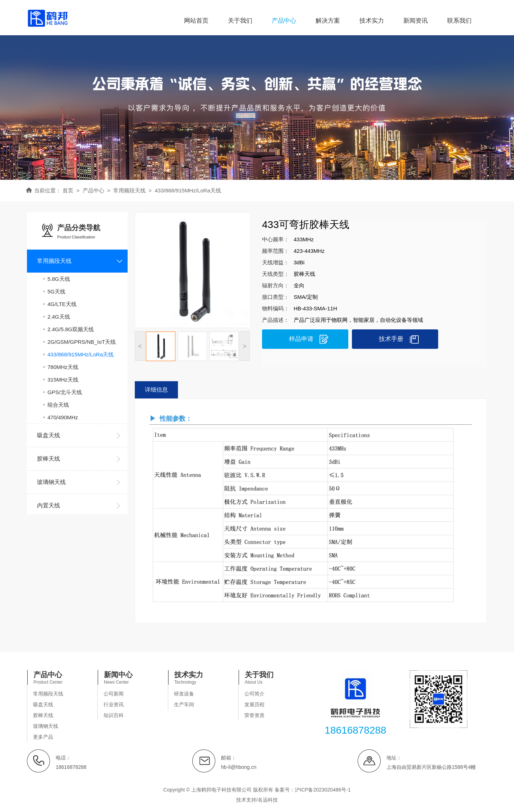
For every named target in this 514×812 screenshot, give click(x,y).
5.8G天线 (59, 279)
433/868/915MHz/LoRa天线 (81, 354)
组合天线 (58, 405)
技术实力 (372, 21)
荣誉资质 (254, 715)
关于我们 (240, 21)
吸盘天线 (43, 704)
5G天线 (56, 291)
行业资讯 (114, 704)
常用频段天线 (48, 694)
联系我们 (459, 21)
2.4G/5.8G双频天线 (71, 329)
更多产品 (43, 737)
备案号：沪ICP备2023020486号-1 (313, 790)
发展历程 (254, 704)
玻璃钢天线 (46, 726)
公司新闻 (114, 694)
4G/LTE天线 (62, 304)
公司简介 (254, 694)
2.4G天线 (59, 317)
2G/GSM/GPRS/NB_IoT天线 (82, 342)
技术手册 (391, 339)
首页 (68, 190)
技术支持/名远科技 (257, 800)
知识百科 (114, 715)
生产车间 (184, 704)
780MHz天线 (63, 367)
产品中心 (284, 21)
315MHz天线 (63, 380)
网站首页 (196, 21)
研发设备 (184, 694)
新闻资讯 (416, 21)
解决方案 (328, 21)
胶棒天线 (43, 715)
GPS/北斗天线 (65, 392)
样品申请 (301, 339)
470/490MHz (63, 417)
